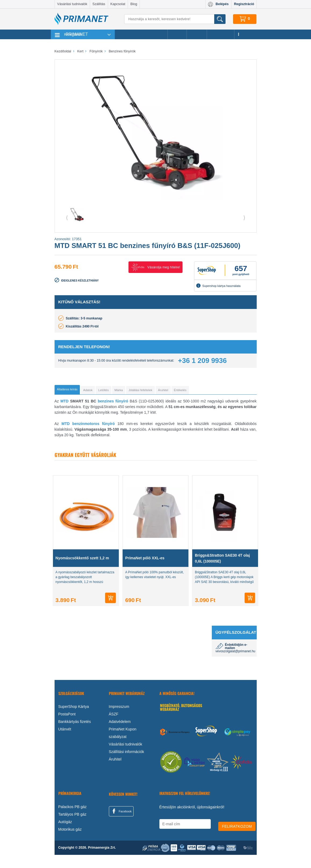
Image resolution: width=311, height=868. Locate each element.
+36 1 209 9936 (202, 361)
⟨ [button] (67, 218)
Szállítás (99, 4)
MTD (65, 414)
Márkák (197, 34)
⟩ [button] (244, 218)
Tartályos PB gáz (72, 827)
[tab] (76, 391)
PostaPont (67, 727)
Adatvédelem (120, 735)
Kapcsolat (118, 4)
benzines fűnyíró (113, 414)
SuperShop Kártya (74, 720)
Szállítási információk (127, 765)
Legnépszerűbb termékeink (141, 34)
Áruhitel (115, 772)
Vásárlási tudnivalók (72, 4)
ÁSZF (114, 727)
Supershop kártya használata (218, 286)
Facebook (121, 824)
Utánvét (65, 742)
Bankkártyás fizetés (75, 735)
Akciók (177, 34)
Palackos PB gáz (73, 820)
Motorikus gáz (70, 842)
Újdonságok (221, 34)
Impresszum (119, 720)
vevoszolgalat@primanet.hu (235, 664)
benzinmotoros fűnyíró (94, 437)
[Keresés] (175, 19)
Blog (134, 4)
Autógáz (65, 835)
